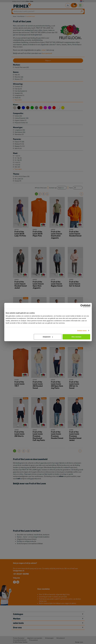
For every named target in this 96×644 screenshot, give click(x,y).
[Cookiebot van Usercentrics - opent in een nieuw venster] (82, 306)
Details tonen (82, 330)
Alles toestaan (76, 337)
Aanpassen (48, 337)
